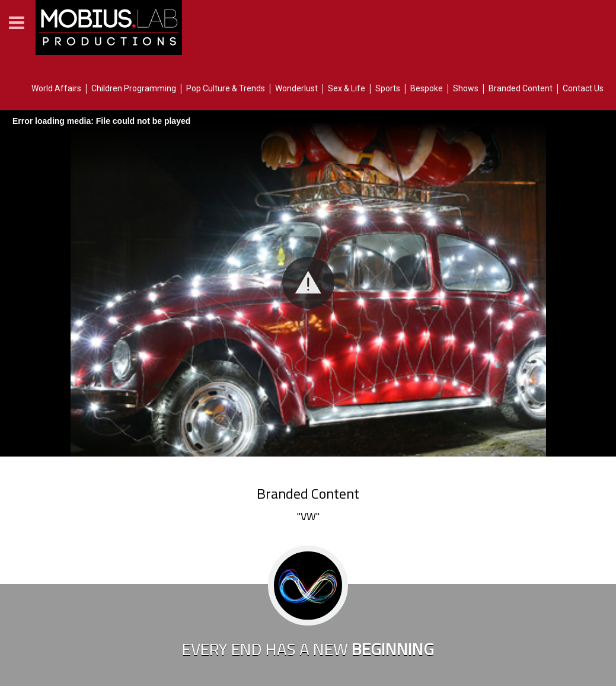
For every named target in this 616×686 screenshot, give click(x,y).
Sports (388, 88)
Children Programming (134, 88)
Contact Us (583, 88)
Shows (466, 88)
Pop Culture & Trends (226, 88)
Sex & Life (347, 88)
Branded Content (521, 88)
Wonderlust (296, 88)
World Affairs (56, 88)
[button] (308, 283)
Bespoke (427, 88)
